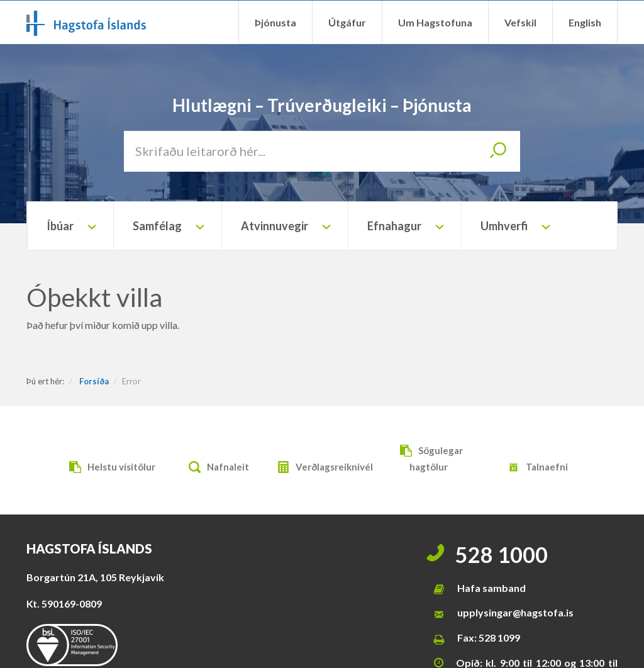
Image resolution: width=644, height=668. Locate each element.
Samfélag (157, 226)
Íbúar (60, 226)
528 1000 (502, 554)
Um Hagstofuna (435, 22)
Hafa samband (491, 588)
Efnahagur (394, 226)
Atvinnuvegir (275, 226)
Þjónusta (275, 22)
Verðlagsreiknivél (322, 468)
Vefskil (520, 22)
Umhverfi (504, 226)
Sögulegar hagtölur (428, 458)
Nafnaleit (216, 468)
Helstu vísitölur (109, 468)
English (585, 22)
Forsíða (94, 381)
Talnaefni (535, 468)
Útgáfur (347, 22)
